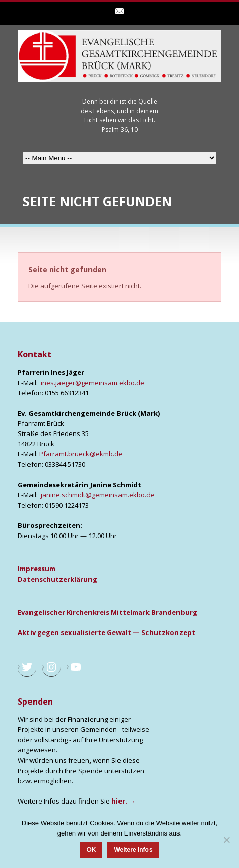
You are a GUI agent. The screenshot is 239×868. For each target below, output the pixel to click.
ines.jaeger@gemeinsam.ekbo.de (93, 383)
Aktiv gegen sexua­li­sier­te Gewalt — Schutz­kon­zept (107, 632)
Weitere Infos (133, 850)
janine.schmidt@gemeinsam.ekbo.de (98, 495)
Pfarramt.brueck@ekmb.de (81, 454)
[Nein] (226, 840)
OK (91, 850)
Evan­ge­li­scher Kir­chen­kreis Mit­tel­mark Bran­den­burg (108, 612)
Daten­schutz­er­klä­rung (57, 579)
